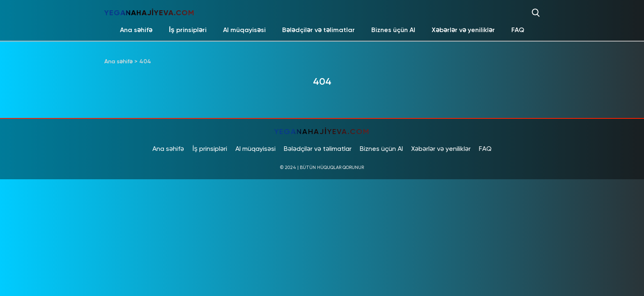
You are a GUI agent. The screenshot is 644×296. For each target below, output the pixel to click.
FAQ (518, 30)
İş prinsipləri (187, 30)
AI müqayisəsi (244, 30)
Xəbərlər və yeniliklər (463, 30)
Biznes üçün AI (393, 30)
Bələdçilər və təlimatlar (319, 30)
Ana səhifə (136, 30)
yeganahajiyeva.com (149, 13)
